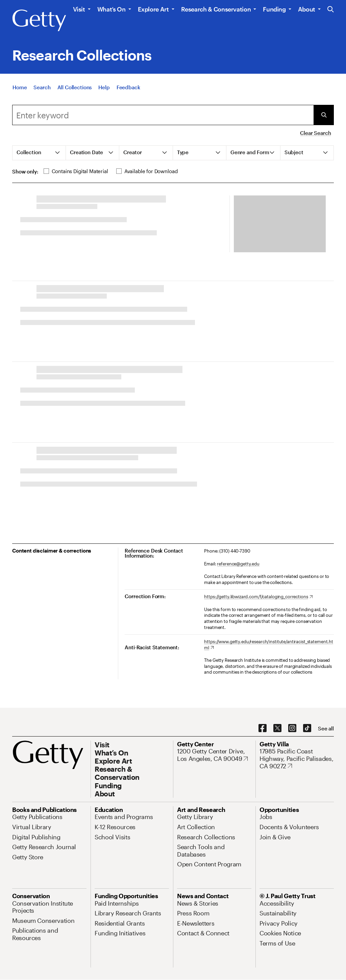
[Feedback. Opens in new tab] (128, 87)
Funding (274, 9)
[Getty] (39, 21)
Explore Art (153, 9)
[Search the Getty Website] (331, 10)
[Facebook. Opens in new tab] (263, 728)
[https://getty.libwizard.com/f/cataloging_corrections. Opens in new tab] (258, 597)
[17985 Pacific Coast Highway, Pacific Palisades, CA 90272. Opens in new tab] (297, 759)
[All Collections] (75, 87)
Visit (79, 9)
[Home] (20, 87)
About (307, 9)
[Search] (42, 87)
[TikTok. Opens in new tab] (307, 728)
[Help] (104, 87)
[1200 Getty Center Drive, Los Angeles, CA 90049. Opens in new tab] (214, 755)
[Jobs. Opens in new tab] (266, 817)
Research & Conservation (216, 9)
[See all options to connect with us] (326, 729)
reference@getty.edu (238, 564)
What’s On (112, 9)
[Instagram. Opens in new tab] (292, 728)
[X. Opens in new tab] (277, 728)
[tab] (39, 153)
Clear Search (315, 133)
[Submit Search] (324, 115)
